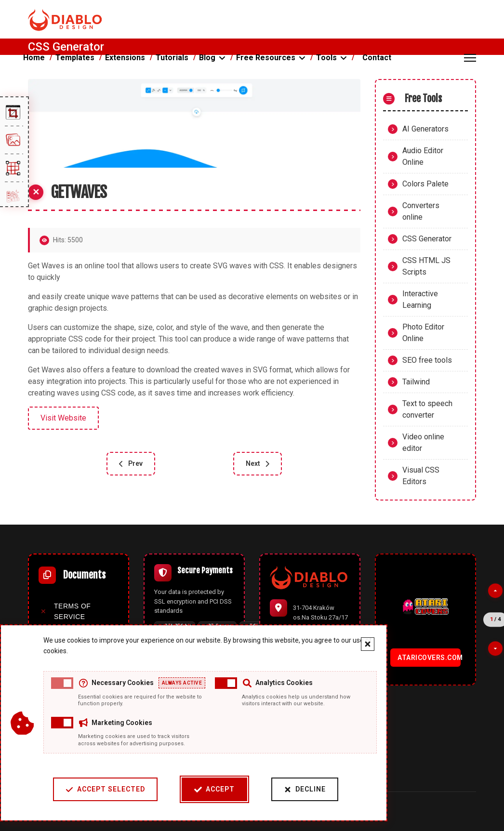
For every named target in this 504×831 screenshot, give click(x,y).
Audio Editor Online (423, 156)
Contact (377, 58)
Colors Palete (425, 184)
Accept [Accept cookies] (199, 789)
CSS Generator (427, 239)
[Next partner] (495, 648)
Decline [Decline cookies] (289, 789)
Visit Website (63, 418)
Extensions (125, 58)
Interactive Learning (420, 299)
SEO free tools (427, 360)
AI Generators (425, 129)
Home (34, 58)
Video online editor (423, 442)
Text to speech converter (427, 409)
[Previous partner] (495, 591)
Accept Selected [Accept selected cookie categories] (90, 789)
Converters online (421, 211)
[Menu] (470, 58)
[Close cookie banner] (352, 644)
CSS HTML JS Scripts (426, 266)
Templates (75, 58)
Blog (207, 58)
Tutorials (172, 58)
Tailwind (416, 382)
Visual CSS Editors (421, 476)
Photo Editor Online (423, 333)
